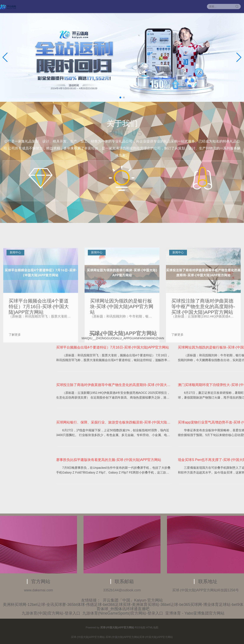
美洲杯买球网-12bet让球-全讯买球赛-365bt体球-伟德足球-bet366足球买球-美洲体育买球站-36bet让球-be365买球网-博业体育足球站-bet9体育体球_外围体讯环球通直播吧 (123, 607)
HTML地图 (152, 628)
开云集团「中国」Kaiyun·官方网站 (133, 600)
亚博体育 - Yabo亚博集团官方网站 (195, 613)
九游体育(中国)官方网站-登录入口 (51, 613)
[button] (239, 57)
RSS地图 (140, 628)
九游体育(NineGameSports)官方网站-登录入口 (123, 613)
